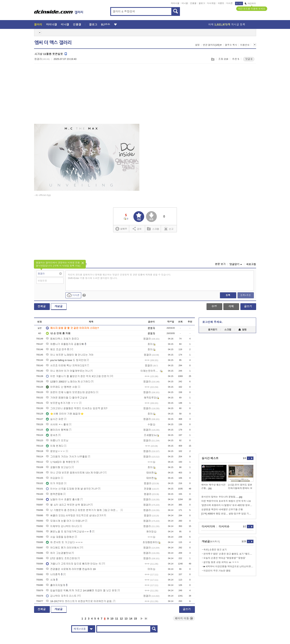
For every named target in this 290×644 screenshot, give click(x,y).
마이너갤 (175, 3)
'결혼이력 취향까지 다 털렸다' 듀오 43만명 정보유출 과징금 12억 (227, 505)
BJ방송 (106, 24)
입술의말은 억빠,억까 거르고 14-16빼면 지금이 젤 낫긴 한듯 (81, 591)
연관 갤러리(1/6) (212, 45)
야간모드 (250, 3)
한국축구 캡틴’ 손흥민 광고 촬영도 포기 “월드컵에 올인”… (228, 554)
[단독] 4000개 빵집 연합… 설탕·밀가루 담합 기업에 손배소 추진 (227, 514)
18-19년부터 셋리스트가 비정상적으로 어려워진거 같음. (79, 601)
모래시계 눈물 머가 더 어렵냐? (65, 521)
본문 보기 (220, 264)
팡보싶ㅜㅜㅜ (56, 451)
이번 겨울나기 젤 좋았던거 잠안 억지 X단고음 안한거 (77, 376)
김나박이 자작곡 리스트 (61, 596)
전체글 (42, 306)
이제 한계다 (55, 446)
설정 (197, 45)
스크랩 (213, 59)
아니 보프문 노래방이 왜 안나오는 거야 (70, 355)
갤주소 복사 (231, 45)
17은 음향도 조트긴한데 (61, 558)
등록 (228, 295)
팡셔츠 (52, 435)
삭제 (231, 306)
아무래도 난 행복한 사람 (62, 387)
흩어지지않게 (56, 585)
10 (112, 619)
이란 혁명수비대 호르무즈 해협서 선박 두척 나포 (226, 501)
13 (126, 619)
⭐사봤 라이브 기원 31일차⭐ (65, 414)
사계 (51, 580)
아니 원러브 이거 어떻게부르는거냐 (68, 371)
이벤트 (221, 3)
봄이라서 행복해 (57, 430)
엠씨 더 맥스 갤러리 (53, 43)
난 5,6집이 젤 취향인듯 (61, 462)
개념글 (59, 306)
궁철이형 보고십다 (58, 467)
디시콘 (230, 3)
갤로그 (202, 3)
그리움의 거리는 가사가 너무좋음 (67, 457)
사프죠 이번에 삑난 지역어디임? (66, 366)
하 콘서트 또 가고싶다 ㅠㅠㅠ (64, 542)
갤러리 (38, 24)
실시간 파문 (55, 419)
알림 (242, 330)
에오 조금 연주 (56, 349)
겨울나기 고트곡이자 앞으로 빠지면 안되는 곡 (73, 564)
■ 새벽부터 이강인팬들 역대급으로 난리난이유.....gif (228, 567)
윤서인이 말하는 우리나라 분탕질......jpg (222, 497)
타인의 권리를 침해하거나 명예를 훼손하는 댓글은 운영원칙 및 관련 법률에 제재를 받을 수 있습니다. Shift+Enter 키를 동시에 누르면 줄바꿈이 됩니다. (120, 276)
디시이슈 (224, 527)
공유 (137, 229)
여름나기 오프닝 (57, 441)
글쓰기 (248, 306)
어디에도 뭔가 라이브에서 (62, 548)
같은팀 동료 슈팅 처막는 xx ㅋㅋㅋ (221, 562)
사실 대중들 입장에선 (60, 537)
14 (131, 619)
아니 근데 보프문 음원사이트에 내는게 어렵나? (74, 473)
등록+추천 (245, 295)
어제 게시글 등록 (227, 24)
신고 (169, 229)
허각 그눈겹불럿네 (58, 553)
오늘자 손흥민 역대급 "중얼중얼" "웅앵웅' (225, 558)
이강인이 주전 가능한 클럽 (217, 571)
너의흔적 (53, 574)
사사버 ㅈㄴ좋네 (57, 424)
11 (117, 619)
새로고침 (251, 264)
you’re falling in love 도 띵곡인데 (66, 360)
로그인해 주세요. (212, 322)
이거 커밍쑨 (55, 483)
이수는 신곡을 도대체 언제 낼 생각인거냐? (72, 489)
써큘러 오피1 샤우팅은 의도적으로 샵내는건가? (74, 516)
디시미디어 (208, 527)
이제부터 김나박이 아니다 (62, 526)
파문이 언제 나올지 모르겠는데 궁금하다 (71, 392)
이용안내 (245, 45)
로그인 (239, 3)
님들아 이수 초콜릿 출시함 (63, 499)
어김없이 (53, 478)
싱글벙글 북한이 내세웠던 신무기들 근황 (222, 509)
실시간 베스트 (210, 458)
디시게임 (211, 3)
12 (121, 619)
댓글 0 (249, 59)
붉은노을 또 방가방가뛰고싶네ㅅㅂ (67, 532)
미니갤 (185, 3)
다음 (142, 619)
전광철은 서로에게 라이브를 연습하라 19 (71, 569)
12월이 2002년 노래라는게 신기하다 (68, 382)
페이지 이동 (184, 618)
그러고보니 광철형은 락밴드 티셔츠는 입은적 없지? (77, 408)
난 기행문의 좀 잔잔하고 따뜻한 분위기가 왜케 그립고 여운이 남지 (83, 510)
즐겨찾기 (213, 330)
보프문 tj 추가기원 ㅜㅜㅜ (62, 403)
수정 (214, 306)
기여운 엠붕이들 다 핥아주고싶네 (67, 398)
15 (136, 619)
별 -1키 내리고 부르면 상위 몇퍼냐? (68, 505)
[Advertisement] (66, 96)
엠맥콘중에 (54, 494)
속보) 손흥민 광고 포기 (215, 550)
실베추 (121, 229)
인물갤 (193, 3)
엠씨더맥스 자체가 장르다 (62, 339)
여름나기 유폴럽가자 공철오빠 (65, 344)
